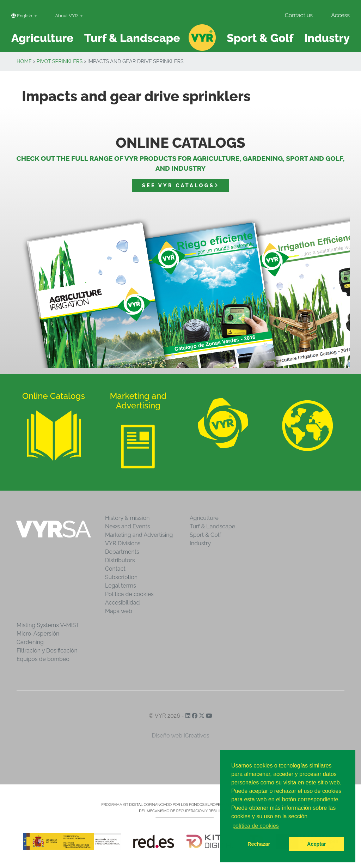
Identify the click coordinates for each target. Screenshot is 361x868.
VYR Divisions (123, 543)
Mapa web (119, 611)
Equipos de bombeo (43, 659)
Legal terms (121, 586)
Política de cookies (129, 594)
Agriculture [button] (42, 38)
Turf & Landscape (212, 526)
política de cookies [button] (256, 826)
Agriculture (204, 518)
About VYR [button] (67, 16)
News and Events (127, 526)
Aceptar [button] (317, 844)
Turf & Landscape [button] (132, 38)
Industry (200, 543)
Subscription (121, 577)
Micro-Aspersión (38, 634)
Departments (122, 552)
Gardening (30, 642)
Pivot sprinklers (60, 61)
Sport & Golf (206, 535)
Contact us (299, 15)
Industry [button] (327, 38)
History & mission (127, 518)
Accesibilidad (122, 603)
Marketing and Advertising (139, 535)
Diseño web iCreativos (181, 736)
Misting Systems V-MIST (48, 625)
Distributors (120, 560)
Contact (115, 569)
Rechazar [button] (259, 844)
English (22, 16)
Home (24, 61)
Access (340, 15)
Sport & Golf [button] (260, 38)
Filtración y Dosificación (47, 651)
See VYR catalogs (180, 185)
